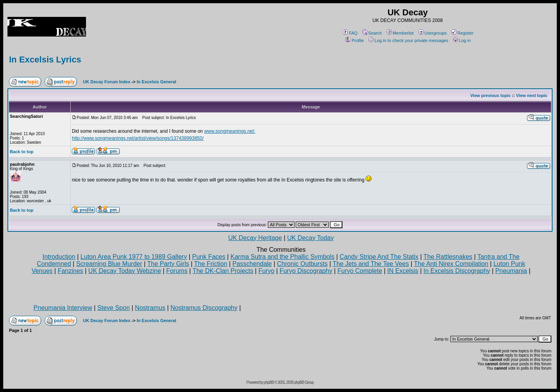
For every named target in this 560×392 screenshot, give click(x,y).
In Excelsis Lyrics (45, 60)
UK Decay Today (310, 238)
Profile (355, 40)
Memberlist (400, 33)
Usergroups (433, 33)
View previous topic (490, 95)
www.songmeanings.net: (230, 131)
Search (372, 33)
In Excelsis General (156, 82)
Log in (462, 40)
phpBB (269, 382)
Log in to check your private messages (409, 40)
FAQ (350, 33)
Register (463, 33)
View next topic (532, 95)
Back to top (22, 152)
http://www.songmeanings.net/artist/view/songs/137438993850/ (138, 138)
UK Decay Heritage (255, 238)
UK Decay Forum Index (106, 82)
